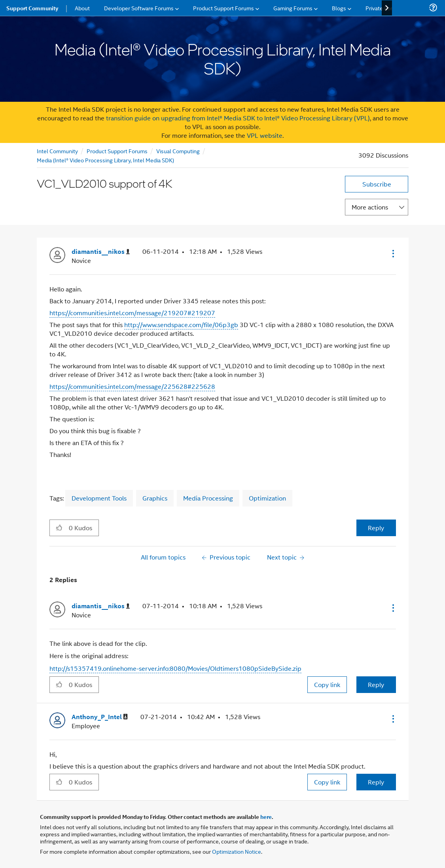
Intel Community (57, 151)
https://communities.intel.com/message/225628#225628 (132, 386)
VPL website (265, 135)
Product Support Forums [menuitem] (223, 8)
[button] (392, 253)
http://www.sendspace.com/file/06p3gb (181, 325)
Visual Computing (178, 151)
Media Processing (208, 498)
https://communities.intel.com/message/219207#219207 (132, 313)
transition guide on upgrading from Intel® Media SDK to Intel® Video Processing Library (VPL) (238, 118)
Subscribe (377, 184)
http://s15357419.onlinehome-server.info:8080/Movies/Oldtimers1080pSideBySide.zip (175, 668)
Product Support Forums (117, 151)
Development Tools (99, 498)
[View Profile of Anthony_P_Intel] (100, 717)
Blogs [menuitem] (339, 8)
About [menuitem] (82, 8)
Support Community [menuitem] (32, 8)
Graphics (155, 498)
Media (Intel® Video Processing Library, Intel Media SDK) (105, 160)
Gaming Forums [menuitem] (293, 8)
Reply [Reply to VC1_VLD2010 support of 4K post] (376, 528)
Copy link (327, 684)
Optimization (267, 498)
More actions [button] (370, 207)
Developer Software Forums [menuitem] (139, 8)
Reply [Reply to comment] (376, 684)
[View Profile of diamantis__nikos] (101, 252)
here (266, 817)
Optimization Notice (237, 851)
